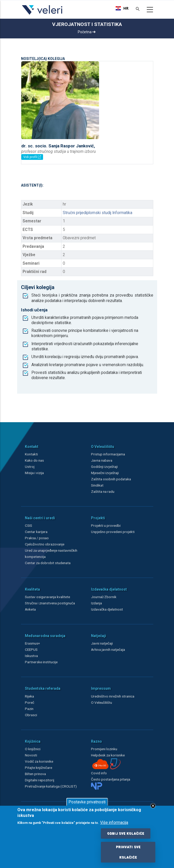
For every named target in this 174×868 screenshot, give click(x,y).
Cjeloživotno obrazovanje (45, 544)
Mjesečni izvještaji (105, 473)
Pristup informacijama (108, 454)
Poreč (30, 702)
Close (153, 806)
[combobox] (122, 8)
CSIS (29, 525)
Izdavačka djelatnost (107, 609)
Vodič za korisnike (39, 761)
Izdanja (96, 603)
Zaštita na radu (103, 491)
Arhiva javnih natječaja (108, 650)
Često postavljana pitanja (111, 779)
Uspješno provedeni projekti (113, 532)
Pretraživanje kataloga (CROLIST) (51, 786)
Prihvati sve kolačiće (128, 852)
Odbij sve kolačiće (126, 833)
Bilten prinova (35, 774)
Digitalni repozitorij (40, 780)
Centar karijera (36, 532)
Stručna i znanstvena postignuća (50, 603)
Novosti (31, 755)
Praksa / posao (37, 538)
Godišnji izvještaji (104, 467)
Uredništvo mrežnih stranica (113, 696)
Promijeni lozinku (104, 749)
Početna (87, 32)
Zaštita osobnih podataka (111, 479)
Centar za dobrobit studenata (48, 563)
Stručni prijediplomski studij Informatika (98, 213)
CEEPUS (31, 650)
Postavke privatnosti (87, 802)
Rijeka (29, 696)
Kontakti (31, 454)
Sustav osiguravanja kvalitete (47, 597)
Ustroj (30, 467)
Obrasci (31, 715)
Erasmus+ (32, 643)
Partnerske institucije (41, 662)
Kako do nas (34, 460)
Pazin (29, 709)
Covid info (99, 773)
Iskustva (31, 656)
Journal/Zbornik (104, 597)
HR (122, 8)
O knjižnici (33, 749)
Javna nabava (102, 460)
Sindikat (97, 485)
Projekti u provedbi (106, 525)
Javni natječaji (102, 643)
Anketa (30, 609)
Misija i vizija (34, 473)
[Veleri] (42, 15)
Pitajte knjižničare (39, 768)
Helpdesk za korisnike (108, 755)
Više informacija (114, 823)
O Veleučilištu (102, 702)
